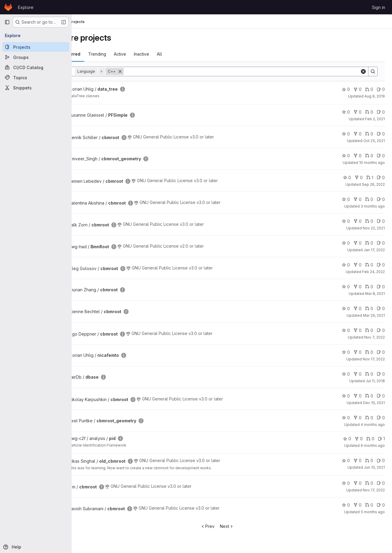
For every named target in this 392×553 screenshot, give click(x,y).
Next (242, 526)
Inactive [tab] (171, 54)
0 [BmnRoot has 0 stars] (346, 243)
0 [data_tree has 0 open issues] (381, 89)
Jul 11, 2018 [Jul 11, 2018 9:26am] (375, 381)
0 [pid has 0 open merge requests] (370, 439)
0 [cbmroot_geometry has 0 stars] (346, 156)
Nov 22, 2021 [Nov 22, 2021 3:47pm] (374, 228)
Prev (222, 526)
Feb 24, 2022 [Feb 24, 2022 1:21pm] (373, 272)
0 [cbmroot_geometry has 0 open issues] (381, 156)
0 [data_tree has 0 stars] (346, 89)
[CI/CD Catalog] (36, 67)
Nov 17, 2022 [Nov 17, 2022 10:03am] (374, 490)
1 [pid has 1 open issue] (381, 439)
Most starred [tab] (96, 54)
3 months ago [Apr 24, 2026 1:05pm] (373, 206)
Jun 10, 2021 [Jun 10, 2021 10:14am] (374, 467)
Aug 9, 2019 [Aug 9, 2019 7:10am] (375, 96)
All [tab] (189, 54)
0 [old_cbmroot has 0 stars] (346, 460)
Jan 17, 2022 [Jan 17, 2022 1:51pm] (374, 250)
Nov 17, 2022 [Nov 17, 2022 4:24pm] (374, 359)
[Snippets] (36, 88)
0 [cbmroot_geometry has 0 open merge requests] (369, 156)
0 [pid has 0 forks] (359, 439)
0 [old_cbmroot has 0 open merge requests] (369, 460)
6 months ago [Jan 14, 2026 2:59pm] (373, 445)
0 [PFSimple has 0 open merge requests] (369, 112)
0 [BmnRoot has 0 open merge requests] (369, 243)
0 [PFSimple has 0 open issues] (381, 112)
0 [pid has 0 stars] (347, 439)
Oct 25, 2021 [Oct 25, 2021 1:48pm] (374, 141)
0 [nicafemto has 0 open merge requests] (369, 352)
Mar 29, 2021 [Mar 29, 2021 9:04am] (374, 315)
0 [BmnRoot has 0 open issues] (381, 243)
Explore (26, 7)
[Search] (257, 71)
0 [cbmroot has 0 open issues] (381, 134)
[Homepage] (8, 7)
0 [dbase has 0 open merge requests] (369, 374)
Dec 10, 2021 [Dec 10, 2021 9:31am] (374, 403)
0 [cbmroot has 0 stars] (346, 134)
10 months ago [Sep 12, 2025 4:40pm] (372, 163)
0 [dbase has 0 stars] (346, 374)
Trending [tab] (126, 54)
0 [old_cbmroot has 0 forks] (357, 460)
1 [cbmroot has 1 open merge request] (370, 178)
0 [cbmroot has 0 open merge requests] (369, 134)
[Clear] (363, 71)
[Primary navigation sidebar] (7, 22)
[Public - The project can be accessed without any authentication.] (152, 89)
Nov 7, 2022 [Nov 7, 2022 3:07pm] (375, 337)
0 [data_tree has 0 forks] (357, 89)
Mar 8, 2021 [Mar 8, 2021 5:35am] (375, 294)
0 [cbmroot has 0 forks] (357, 134)
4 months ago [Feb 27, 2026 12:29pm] (373, 425)
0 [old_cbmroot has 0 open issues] (381, 460)
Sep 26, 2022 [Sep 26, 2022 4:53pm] (373, 184)
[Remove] (149, 71)
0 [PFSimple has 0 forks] (357, 112)
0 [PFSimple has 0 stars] (346, 112)
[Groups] (36, 57)
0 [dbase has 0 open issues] (381, 374)
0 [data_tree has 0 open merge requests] (369, 89)
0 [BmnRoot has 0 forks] (357, 243)
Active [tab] (149, 54)
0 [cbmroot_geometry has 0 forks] (357, 156)
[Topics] (36, 77)
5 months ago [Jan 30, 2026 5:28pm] (373, 512)
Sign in (379, 7)
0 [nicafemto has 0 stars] (346, 352)
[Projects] (36, 47)
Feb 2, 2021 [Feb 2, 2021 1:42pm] (375, 119)
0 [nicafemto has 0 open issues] (381, 352)
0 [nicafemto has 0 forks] (357, 352)
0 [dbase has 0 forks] (357, 374)
